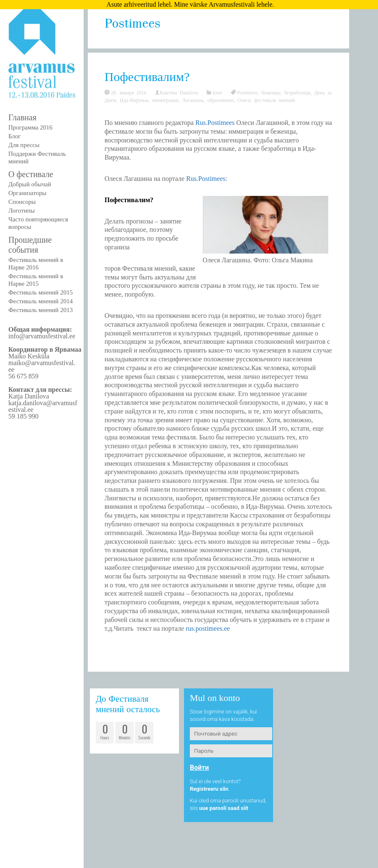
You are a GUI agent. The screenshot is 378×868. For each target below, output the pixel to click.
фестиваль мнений (275, 100)
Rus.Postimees (215, 123)
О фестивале (31, 174)
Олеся (244, 100)
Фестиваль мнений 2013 (41, 310)
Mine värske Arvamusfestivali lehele (223, 4)
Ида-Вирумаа (134, 100)
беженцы (271, 92)
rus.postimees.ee (208, 628)
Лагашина (193, 100)
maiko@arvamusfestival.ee (42, 366)
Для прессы (24, 145)
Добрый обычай (30, 184)
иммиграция (165, 100)
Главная (22, 117)
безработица (298, 92)
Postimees (247, 92)
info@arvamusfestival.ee (42, 336)
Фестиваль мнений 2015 (41, 292)
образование (221, 100)
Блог (15, 136)
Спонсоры (22, 202)
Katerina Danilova (179, 92)
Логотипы (22, 211)
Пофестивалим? (147, 77)
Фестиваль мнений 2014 (41, 301)
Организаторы (27, 193)
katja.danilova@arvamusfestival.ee (43, 406)
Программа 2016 (30, 127)
